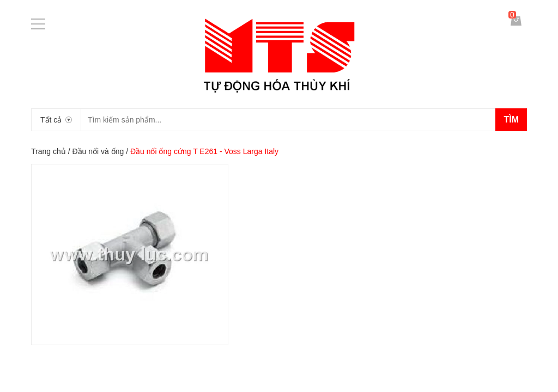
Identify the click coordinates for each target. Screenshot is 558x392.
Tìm (511, 120)
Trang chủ (48, 151)
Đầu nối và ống (98, 151)
